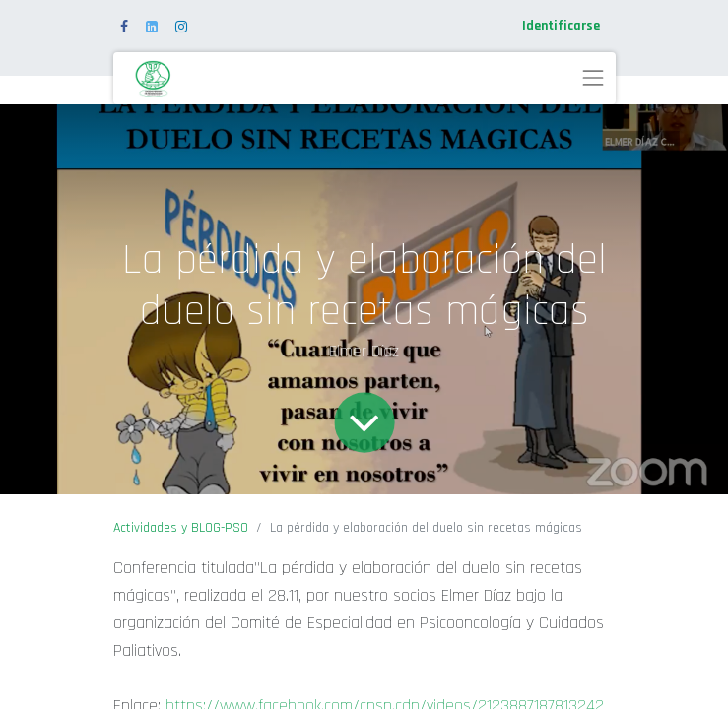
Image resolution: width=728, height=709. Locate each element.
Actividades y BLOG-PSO (181, 528)
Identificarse (561, 26)
